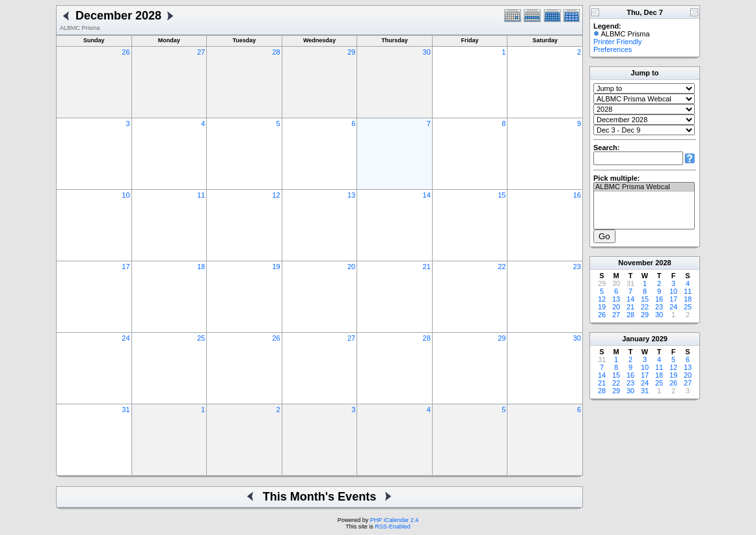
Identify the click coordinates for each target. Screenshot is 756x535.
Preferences (613, 49)
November (636, 263)
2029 (659, 339)
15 (502, 195)
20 (351, 267)
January (636, 339)
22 (502, 267)
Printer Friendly (618, 42)
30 (427, 52)
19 (276, 267)
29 (351, 52)
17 (126, 267)
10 (126, 195)
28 (276, 52)
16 (577, 195)
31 (126, 410)
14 (427, 195)
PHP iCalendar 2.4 (394, 520)
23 (577, 267)
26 (126, 52)
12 (276, 195)
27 (201, 52)
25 (201, 338)
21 (427, 267)
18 (201, 267)
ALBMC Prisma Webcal (644, 187)
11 (201, 195)
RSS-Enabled (393, 527)
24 (126, 338)
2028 (663, 263)
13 (351, 195)
